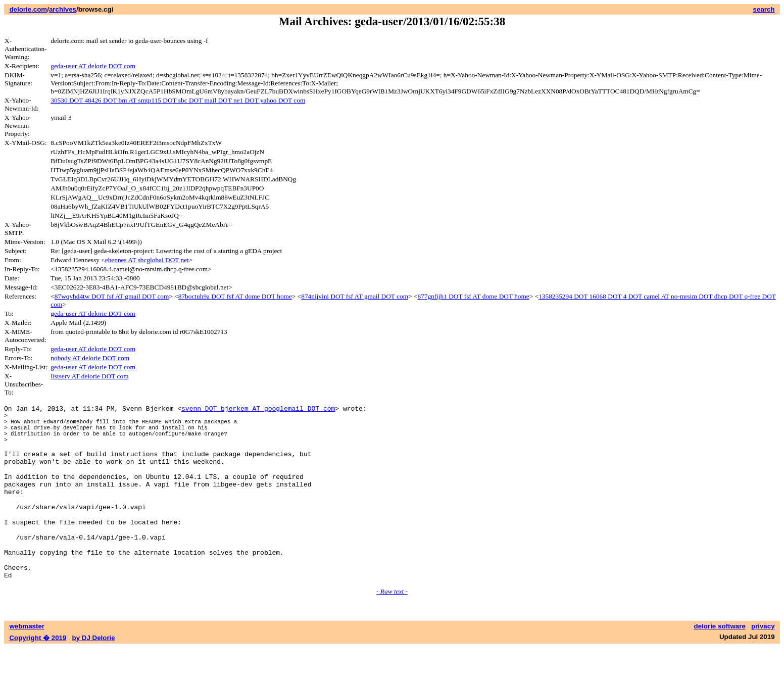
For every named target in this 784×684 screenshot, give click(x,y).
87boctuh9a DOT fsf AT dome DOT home (235, 296)
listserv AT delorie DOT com (89, 376)
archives (63, 9)
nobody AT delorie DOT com (90, 358)
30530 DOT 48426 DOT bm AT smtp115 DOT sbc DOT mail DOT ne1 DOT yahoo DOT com (178, 100)
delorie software (720, 663)
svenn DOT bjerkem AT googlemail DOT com (258, 410)
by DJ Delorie (94, 674)
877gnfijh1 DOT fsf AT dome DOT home (473, 296)
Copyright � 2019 (38, 674)
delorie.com (28, 9)
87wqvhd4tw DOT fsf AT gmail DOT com (112, 296)
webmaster (27, 663)
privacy (763, 663)
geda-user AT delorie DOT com (93, 66)
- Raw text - (392, 628)
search (764, 9)
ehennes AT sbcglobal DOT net (147, 260)
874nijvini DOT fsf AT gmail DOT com (355, 296)
